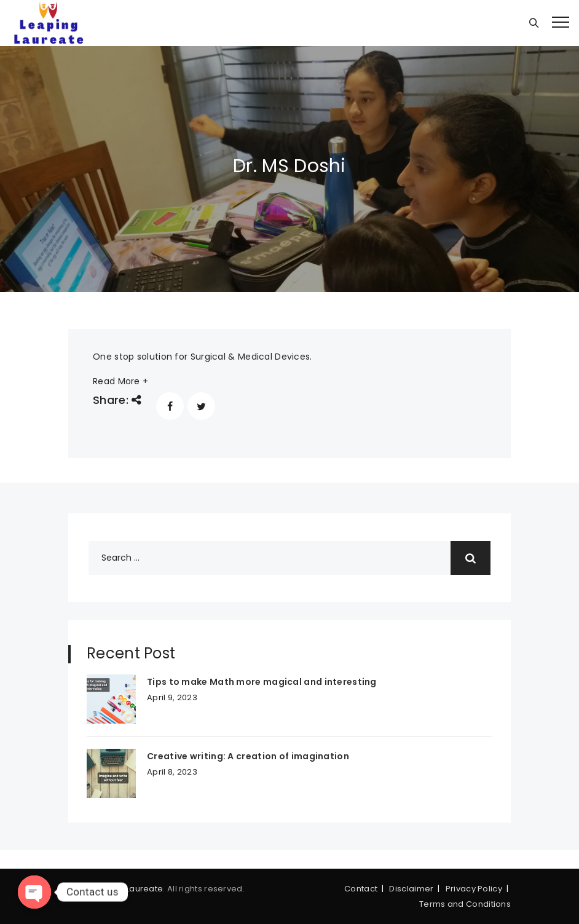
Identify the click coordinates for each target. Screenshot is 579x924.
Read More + (120, 381)
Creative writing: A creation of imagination (248, 756)
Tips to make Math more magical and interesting (262, 682)
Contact (361, 889)
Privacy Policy (474, 889)
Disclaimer (411, 889)
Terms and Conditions (465, 904)
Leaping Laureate (127, 889)
